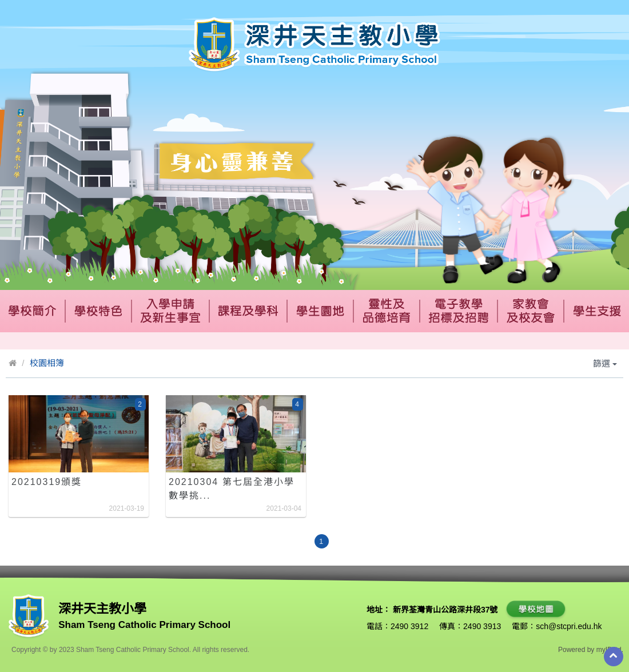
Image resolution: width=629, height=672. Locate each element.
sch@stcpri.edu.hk (569, 626)
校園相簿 (47, 363)
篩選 (605, 363)
